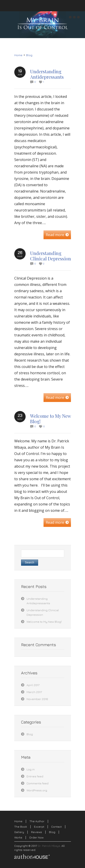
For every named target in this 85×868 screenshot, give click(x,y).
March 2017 (34, 692)
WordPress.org (37, 790)
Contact (56, 827)
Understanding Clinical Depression (51, 256)
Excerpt (39, 827)
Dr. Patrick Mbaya (49, 846)
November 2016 (37, 699)
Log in (31, 769)
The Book (21, 827)
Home (18, 55)
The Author (37, 821)
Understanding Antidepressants (47, 74)
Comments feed (38, 783)
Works (18, 837)
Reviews (36, 832)
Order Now (36, 837)
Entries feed (35, 776)
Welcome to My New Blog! (50, 419)
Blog (29, 55)
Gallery (19, 832)
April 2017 (33, 685)
